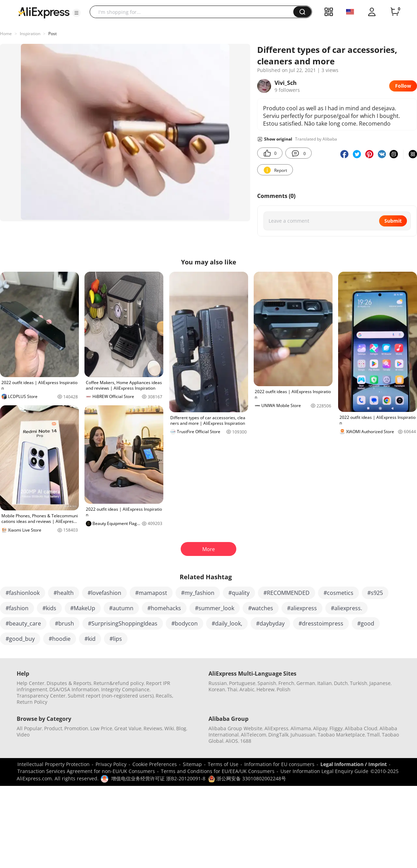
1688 (246, 741)
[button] (76, 13)
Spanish (267, 683)
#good (366, 623)
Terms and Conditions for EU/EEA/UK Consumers (218, 771)
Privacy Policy (111, 764)
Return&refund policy (119, 683)
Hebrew (265, 689)
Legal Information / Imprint (354, 764)
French (286, 683)
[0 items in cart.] (395, 12)
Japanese (380, 683)
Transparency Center (41, 696)
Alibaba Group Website (235, 728)
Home (6, 34)
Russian (218, 683)
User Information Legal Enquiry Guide (324, 771)
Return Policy (32, 702)
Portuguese (242, 683)
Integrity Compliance (125, 689)
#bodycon (185, 623)
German (306, 683)
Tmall (373, 735)
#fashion (17, 608)
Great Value (128, 728)
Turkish (359, 683)
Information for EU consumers (279, 764)
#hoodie (60, 639)
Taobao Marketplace (341, 735)
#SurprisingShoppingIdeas (123, 623)
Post (52, 34)
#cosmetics (338, 593)
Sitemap (192, 764)
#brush (64, 623)
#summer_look (215, 608)
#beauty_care (23, 623)
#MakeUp (83, 608)
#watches (261, 608)
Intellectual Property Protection (54, 764)
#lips (116, 639)
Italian (325, 683)
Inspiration (30, 34)
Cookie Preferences (155, 764)
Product (53, 728)
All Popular (29, 728)
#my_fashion (198, 593)
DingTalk (278, 735)
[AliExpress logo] (44, 12)
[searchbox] (194, 12)
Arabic (247, 689)
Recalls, (165, 696)
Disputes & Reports (69, 683)
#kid (90, 639)
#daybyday (270, 623)
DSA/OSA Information (74, 689)
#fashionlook (23, 593)
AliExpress (276, 728)
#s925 (375, 593)
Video (23, 735)
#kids (49, 608)
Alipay (320, 728)
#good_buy (20, 639)
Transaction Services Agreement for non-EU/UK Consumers (86, 771)
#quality (239, 593)
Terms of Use (223, 764)
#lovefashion (104, 593)
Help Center (31, 683)
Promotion (76, 728)
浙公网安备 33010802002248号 (247, 778)
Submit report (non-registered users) (111, 696)
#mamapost (151, 593)
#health (64, 593)
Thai (232, 689)
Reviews (153, 728)
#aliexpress (302, 608)
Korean (217, 689)
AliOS (232, 741)
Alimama (301, 728)
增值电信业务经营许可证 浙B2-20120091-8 (158, 778)
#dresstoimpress (321, 623)
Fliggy (336, 728)
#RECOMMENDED (287, 593)
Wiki (169, 728)
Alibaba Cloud (361, 728)
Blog (181, 728)
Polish (284, 689)
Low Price (101, 728)
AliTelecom (254, 735)
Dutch (341, 683)
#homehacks (164, 608)
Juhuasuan (303, 735)
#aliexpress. (346, 608)
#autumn (121, 608)
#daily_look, (227, 623)
